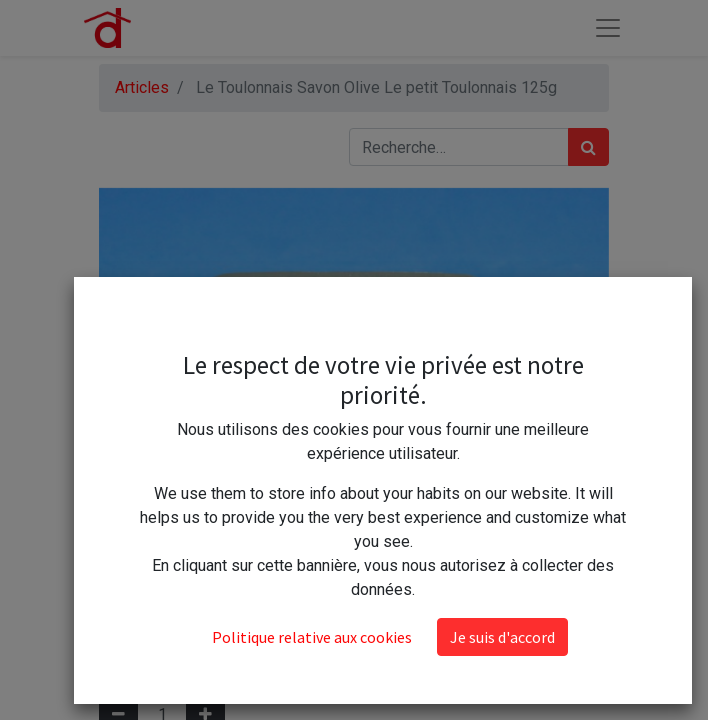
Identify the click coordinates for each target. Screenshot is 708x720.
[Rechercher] (588, 147)
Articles (142, 87)
